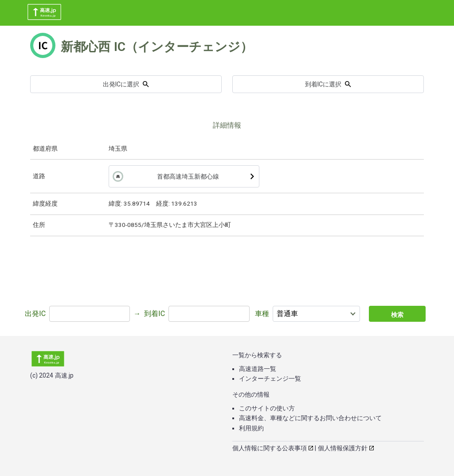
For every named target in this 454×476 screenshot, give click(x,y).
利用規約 (251, 428)
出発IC (35, 314)
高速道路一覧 (258, 369)
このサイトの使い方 (267, 408)
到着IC (155, 314)
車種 (262, 314)
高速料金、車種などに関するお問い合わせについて (310, 418)
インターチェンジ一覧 (270, 378)
